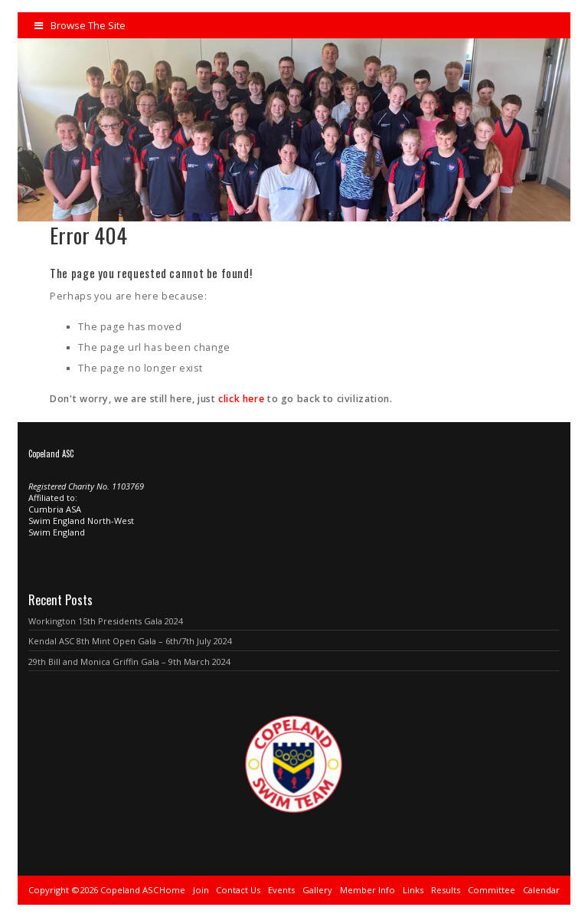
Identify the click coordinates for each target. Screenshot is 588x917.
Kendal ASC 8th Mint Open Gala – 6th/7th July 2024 (130, 641)
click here (241, 399)
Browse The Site (80, 25)
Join (201, 890)
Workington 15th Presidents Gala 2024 (106, 621)
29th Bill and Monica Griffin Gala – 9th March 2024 (129, 662)
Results (446, 890)
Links (413, 890)
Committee (492, 890)
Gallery (317, 890)
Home (172, 890)
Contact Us (238, 890)
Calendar (541, 890)
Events (281, 890)
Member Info (367, 890)
